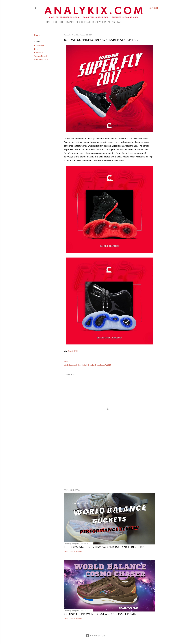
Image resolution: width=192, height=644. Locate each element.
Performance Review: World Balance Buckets (105, 547)
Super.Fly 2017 (41, 60)
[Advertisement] (109, 464)
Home (47, 22)
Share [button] (37, 35)
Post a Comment (76, 552)
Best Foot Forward (63, 22)
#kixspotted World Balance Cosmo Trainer (102, 614)
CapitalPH (39, 53)
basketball (39, 46)
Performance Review (88, 22)
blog (36, 49)
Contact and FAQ (112, 22)
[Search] (154, 8)
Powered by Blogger (96, 636)
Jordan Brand (40, 56)
